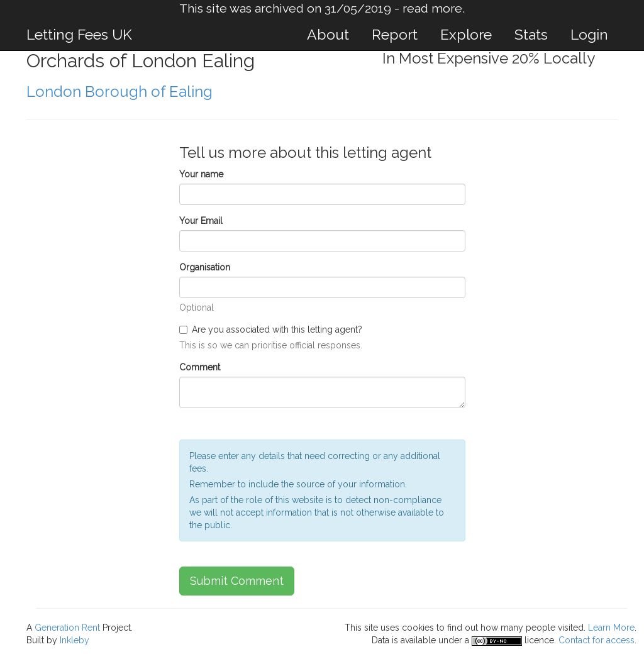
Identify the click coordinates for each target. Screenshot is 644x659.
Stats (531, 34)
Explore (466, 34)
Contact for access (597, 640)
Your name (201, 174)
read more (432, 8)
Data (380, 640)
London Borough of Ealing (119, 91)
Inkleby (75, 640)
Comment (200, 367)
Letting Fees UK (79, 34)
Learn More (611, 628)
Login (589, 34)
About (328, 34)
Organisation (205, 267)
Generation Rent (67, 628)
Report (395, 34)
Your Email (201, 221)
